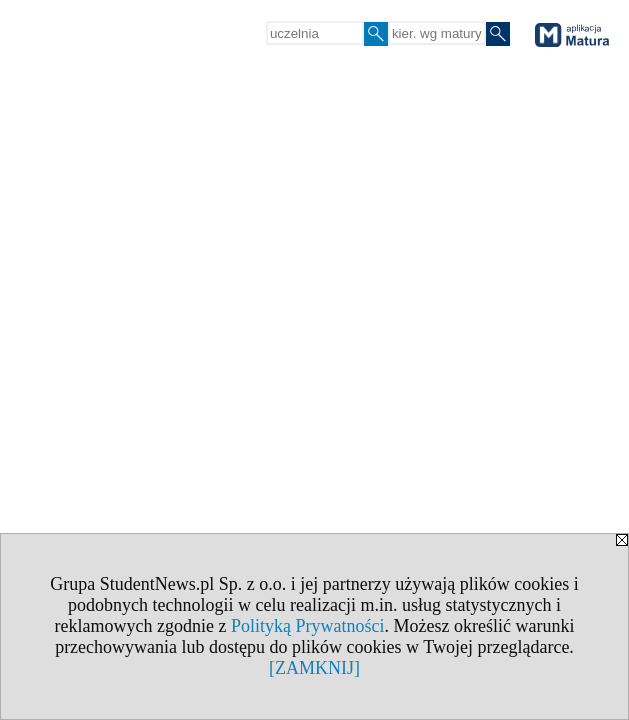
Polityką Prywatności (308, 626)
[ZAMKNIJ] (314, 668)
